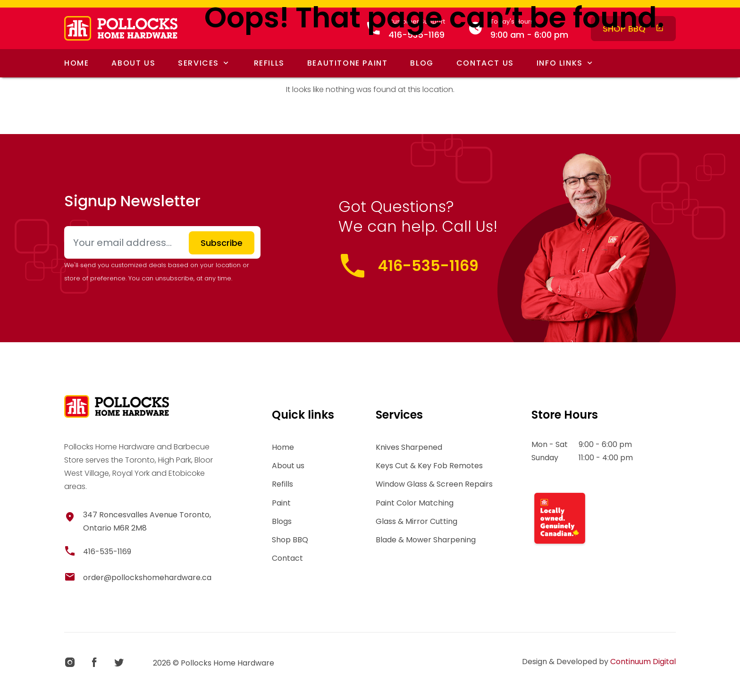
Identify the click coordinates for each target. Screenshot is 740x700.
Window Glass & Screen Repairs (434, 484)
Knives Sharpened (409, 447)
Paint (281, 503)
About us (288, 466)
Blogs (282, 521)
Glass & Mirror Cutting (416, 521)
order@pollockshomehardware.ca (147, 578)
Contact (287, 558)
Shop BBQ (290, 540)
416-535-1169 (428, 266)
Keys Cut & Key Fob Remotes (429, 466)
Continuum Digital (643, 662)
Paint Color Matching (415, 503)
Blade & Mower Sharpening (426, 540)
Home (283, 447)
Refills (282, 484)
